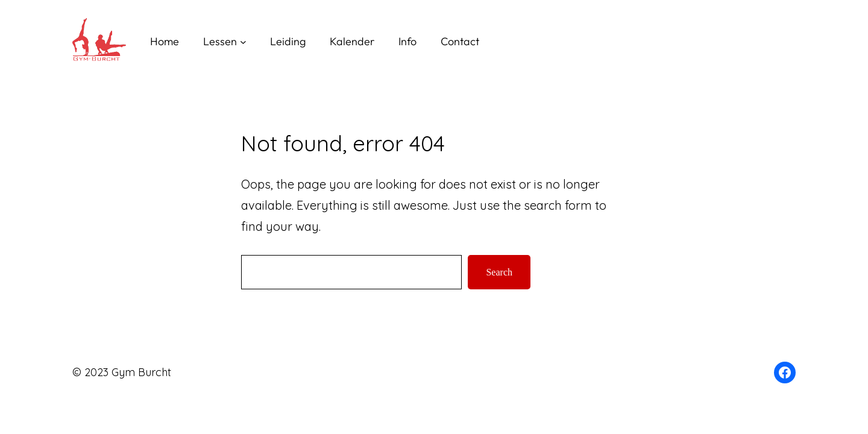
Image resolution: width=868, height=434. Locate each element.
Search (499, 272)
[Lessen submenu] (243, 42)
